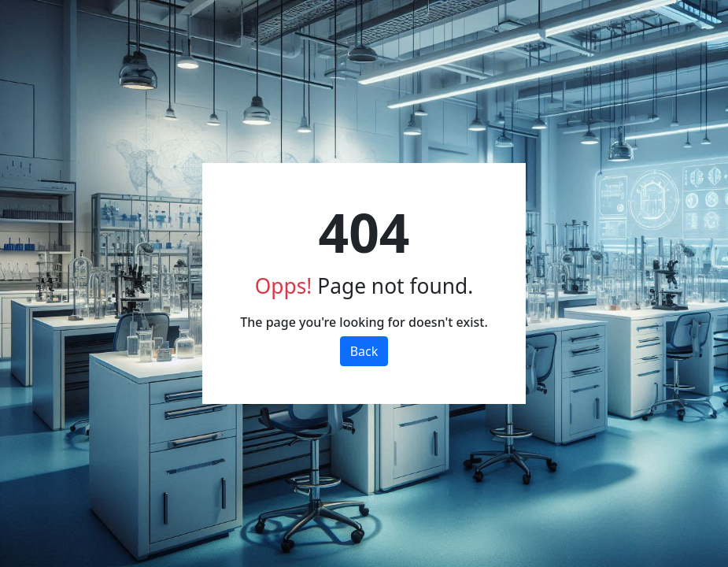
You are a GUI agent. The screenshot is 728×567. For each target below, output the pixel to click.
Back (364, 351)
